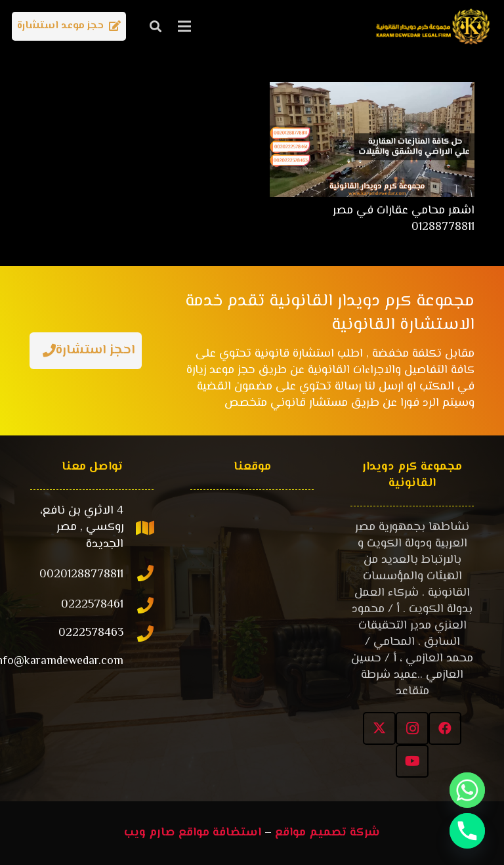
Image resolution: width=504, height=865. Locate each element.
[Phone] (467, 831)
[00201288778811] (139, 575)
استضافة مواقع (220, 833)
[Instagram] (412, 728)
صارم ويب (150, 833)
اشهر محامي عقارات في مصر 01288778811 (404, 219)
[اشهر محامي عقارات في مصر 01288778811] (372, 90)
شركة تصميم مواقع (327, 833)
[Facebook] (445, 728)
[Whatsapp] (467, 790)
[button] (156, 26)
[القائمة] (185, 26)
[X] (379, 728)
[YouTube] (412, 761)
